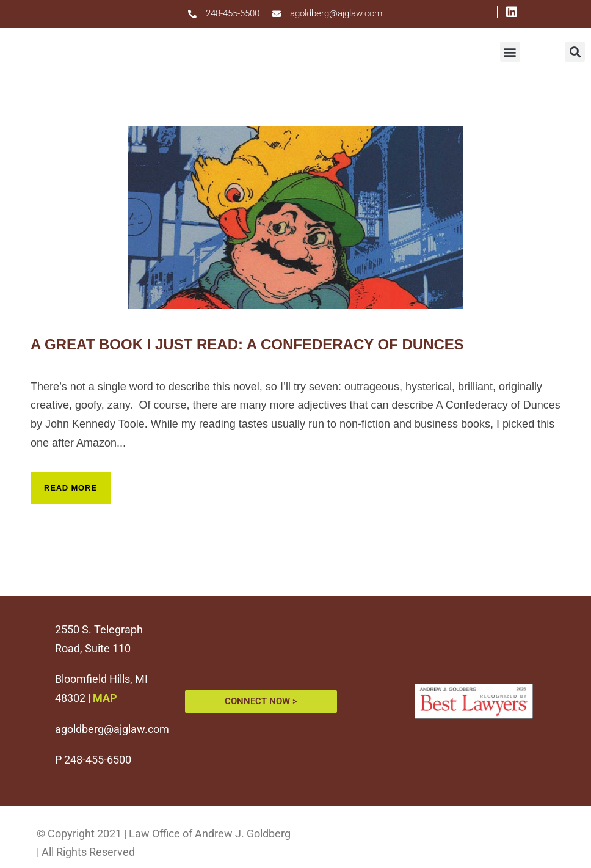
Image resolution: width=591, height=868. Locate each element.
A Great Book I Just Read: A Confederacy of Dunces (247, 344)
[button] (510, 52)
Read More (71, 488)
